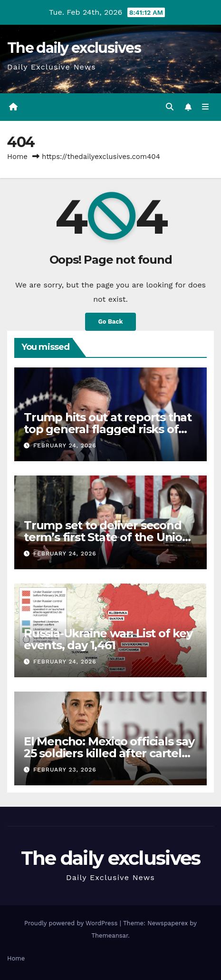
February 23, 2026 (65, 770)
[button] (170, 107)
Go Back (111, 322)
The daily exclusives (74, 48)
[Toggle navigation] (206, 107)
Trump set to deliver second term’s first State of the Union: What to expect (108, 537)
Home (17, 157)
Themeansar (110, 935)
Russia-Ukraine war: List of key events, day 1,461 (108, 639)
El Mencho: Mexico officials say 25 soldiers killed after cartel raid (109, 753)
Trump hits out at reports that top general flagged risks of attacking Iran (108, 429)
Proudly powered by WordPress (72, 923)
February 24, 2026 (65, 445)
